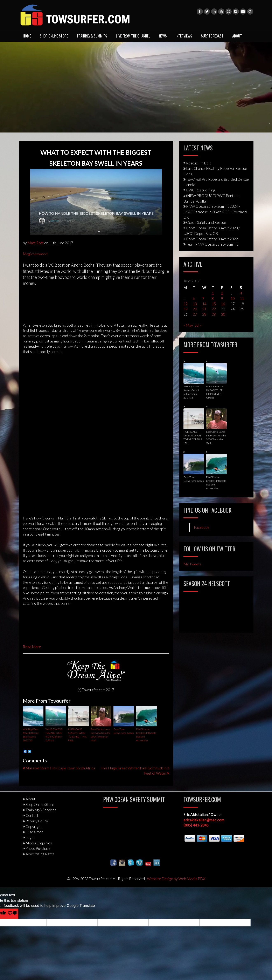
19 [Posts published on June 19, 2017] (186, 309)
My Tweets (192, 564)
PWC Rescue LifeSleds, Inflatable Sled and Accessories (146, 735)
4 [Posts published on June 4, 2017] (241, 293)
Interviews (184, 36)
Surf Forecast (212, 36)
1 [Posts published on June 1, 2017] (213, 293)
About (237, 36)
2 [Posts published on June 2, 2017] (222, 293)
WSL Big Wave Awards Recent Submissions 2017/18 (31, 735)
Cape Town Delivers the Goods (124, 731)
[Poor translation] (13, 914)
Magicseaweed (35, 254)
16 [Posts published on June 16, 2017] (223, 304)
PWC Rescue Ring (201, 190)
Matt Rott (36, 243)
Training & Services (41, 810)
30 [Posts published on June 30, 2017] (223, 314)
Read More (32, 647)
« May (188, 325)
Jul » (198, 325)
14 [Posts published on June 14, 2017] (204, 304)
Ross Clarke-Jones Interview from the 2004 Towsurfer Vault (101, 735)
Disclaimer (34, 832)
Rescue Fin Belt (199, 163)
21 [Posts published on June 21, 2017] (204, 309)
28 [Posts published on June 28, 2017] (204, 314)
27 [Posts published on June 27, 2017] (195, 314)
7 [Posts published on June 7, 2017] (203, 298)
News (163, 36)
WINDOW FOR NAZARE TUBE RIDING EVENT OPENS (54, 735)
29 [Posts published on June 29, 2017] (214, 314)
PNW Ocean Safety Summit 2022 (212, 239)
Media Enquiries (39, 843)
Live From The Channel (133, 36)
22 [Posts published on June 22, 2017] (214, 309)
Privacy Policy (37, 821)
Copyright (34, 826)
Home (27, 36)
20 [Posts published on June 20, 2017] (195, 309)
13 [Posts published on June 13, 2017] (195, 304)
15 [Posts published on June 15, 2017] (214, 304)
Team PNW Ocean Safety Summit (212, 244)
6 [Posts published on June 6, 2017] (194, 298)
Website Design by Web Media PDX (176, 879)
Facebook (202, 527)
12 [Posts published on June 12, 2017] (186, 304)
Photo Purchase (38, 848)
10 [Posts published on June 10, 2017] (232, 298)
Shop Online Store (54, 36)
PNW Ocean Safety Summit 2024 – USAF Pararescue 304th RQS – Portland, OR (215, 212)
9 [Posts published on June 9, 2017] (222, 298)
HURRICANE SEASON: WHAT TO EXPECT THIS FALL (77, 735)
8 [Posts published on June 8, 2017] (213, 298)
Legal (30, 837)
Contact (32, 815)
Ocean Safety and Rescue (206, 222)
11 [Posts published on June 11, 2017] (242, 298)
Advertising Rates (40, 854)
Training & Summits (92, 36)
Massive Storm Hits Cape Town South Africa (60, 768)
